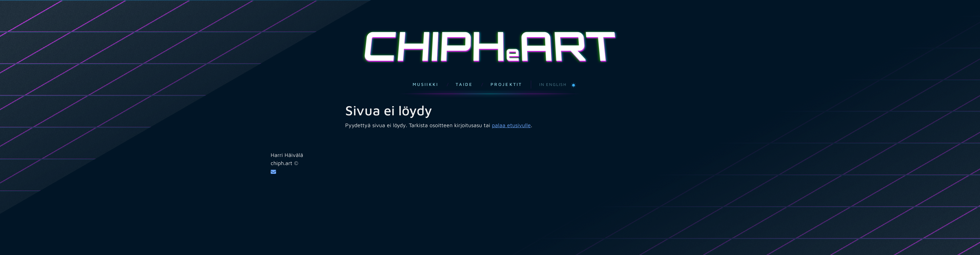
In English (553, 78)
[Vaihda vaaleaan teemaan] (574, 78)
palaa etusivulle (511, 118)
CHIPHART (490, 43)
